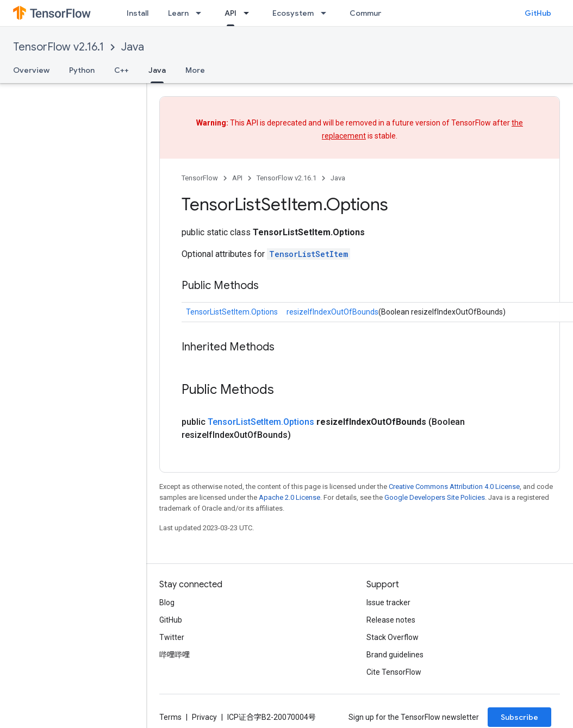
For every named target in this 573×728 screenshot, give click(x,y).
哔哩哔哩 (175, 655)
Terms (170, 717)
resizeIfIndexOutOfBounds (332, 312)
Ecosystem (293, 13)
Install (138, 13)
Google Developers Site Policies (435, 497)
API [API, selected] (231, 13)
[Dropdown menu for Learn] (202, 13)
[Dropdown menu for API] (250, 13)
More (195, 70)
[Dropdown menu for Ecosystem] (327, 13)
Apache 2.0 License (289, 497)
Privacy (204, 717)
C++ (122, 70)
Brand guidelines (395, 655)
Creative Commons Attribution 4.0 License (454, 487)
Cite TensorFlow (394, 672)
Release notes (391, 620)
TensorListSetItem (309, 254)
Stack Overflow (393, 637)
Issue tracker (388, 603)
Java (133, 47)
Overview (31, 70)
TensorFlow (200, 178)
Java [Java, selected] (157, 70)
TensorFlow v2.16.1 (58, 47)
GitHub (538, 13)
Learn (178, 13)
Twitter (172, 637)
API (237, 178)
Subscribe (519, 717)
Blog (167, 603)
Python (82, 70)
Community (371, 13)
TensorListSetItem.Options (232, 312)
